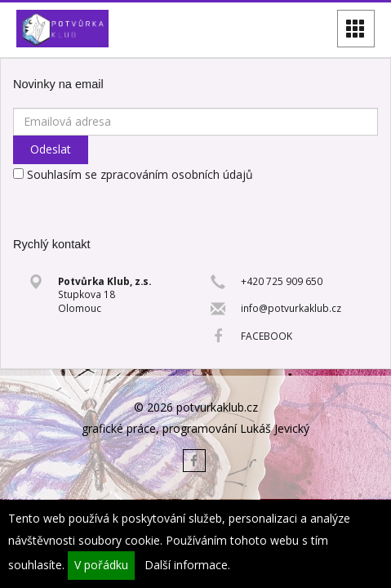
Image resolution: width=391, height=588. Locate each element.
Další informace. (187, 565)
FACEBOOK (267, 336)
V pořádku (101, 565)
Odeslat (51, 149)
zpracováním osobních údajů (177, 174)
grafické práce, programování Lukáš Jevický (195, 428)
